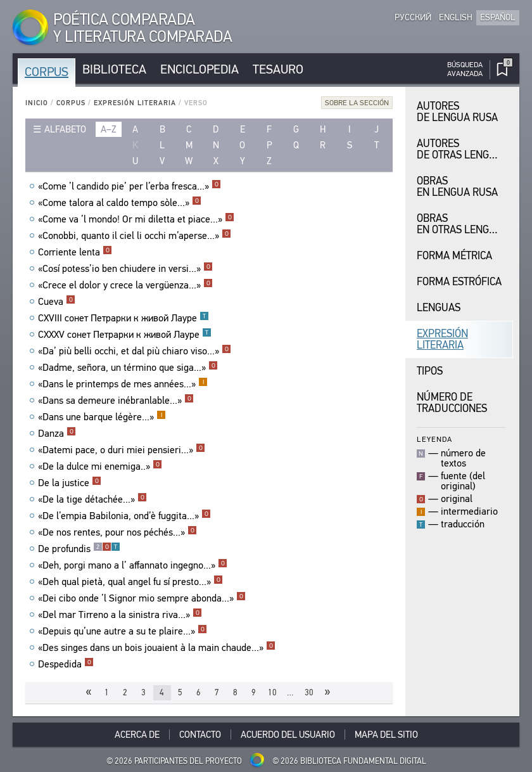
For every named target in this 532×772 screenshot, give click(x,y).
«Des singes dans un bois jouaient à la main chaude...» (157, 648)
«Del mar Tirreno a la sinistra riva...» (120, 615)
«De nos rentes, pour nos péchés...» (117, 532)
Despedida (66, 664)
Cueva (57, 302)
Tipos (430, 371)
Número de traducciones (452, 403)
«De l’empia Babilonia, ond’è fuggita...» (124, 516)
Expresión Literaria (135, 103)
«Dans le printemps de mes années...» (123, 384)
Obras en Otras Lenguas (462, 224)
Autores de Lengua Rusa (457, 112)
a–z (109, 129)
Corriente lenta (75, 252)
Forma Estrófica (459, 282)
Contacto (200, 735)
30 (309, 692)
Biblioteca (114, 69)
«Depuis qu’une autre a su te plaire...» (123, 631)
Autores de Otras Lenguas (462, 149)
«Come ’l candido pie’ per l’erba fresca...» (130, 186)
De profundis (79, 549)
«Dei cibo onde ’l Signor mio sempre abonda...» (142, 598)
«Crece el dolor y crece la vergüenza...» (125, 285)
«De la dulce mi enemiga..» (100, 466)
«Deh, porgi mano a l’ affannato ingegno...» (133, 565)
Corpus (47, 72)
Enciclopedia (199, 69)
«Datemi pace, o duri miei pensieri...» (122, 450)
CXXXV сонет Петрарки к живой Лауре (125, 335)
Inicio (37, 103)
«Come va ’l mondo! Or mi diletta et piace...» (136, 219)
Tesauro (278, 69)
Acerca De (137, 735)
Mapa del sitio (386, 735)
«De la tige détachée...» (92, 499)
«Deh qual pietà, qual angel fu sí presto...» (130, 582)
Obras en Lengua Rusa (457, 187)
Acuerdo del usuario (288, 735)
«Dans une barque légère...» (102, 417)
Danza (57, 434)
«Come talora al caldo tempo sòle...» (120, 203)
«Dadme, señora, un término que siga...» (128, 368)
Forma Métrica (454, 256)
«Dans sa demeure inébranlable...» (116, 401)
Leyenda (434, 439)
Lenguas (439, 308)
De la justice (70, 483)
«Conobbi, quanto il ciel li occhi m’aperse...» (135, 236)
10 (272, 692)
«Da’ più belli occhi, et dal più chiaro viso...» (135, 351)
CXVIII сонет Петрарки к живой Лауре (123, 318)
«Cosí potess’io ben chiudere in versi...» (125, 269)
